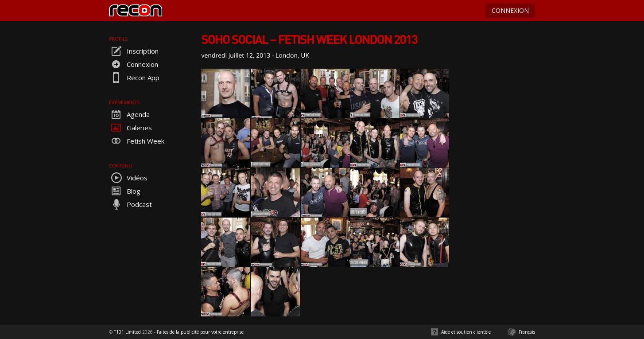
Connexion (134, 64)
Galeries (130, 128)
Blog (125, 191)
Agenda (129, 114)
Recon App (134, 78)
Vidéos (128, 178)
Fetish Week (137, 141)
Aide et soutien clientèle (466, 332)
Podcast (130, 204)
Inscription (134, 51)
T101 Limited (127, 332)
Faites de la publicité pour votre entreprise (200, 332)
